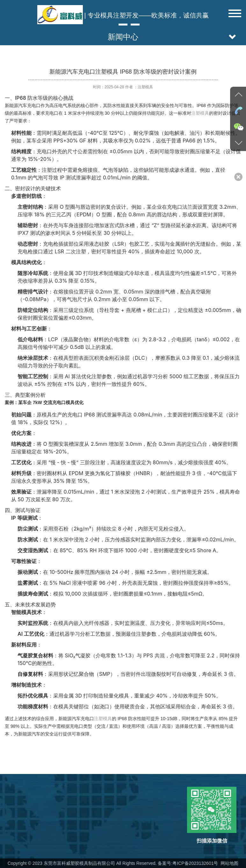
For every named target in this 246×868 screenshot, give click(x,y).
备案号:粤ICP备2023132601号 (188, 863)
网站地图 (229, 863)
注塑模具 (200, 113)
